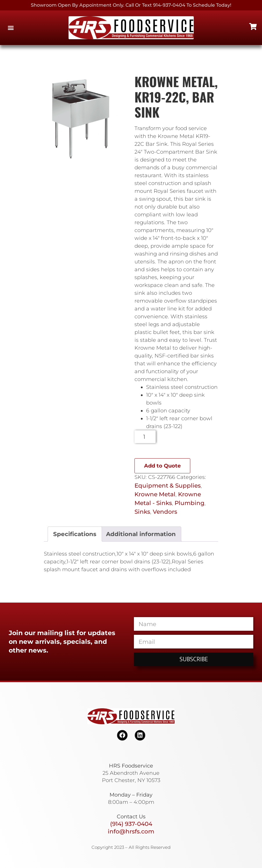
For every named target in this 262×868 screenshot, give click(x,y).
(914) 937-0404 (131, 824)
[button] (11, 28)
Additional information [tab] (141, 534)
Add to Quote (162, 466)
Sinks (142, 512)
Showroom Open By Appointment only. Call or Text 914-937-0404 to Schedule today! (131, 5)
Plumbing (190, 503)
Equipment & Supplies (168, 486)
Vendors (165, 512)
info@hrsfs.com (131, 831)
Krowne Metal (155, 494)
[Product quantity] (145, 437)
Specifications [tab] (75, 534)
